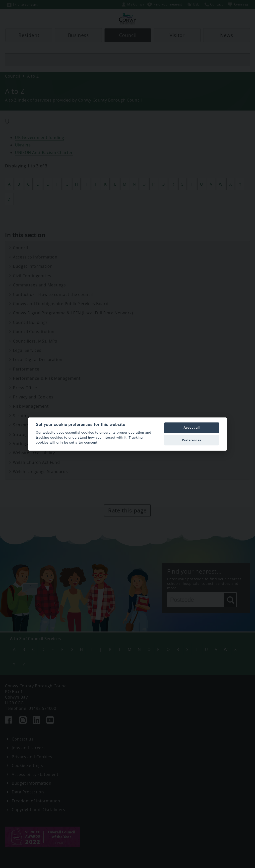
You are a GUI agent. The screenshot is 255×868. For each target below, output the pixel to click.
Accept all (192, 428)
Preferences (191, 440)
